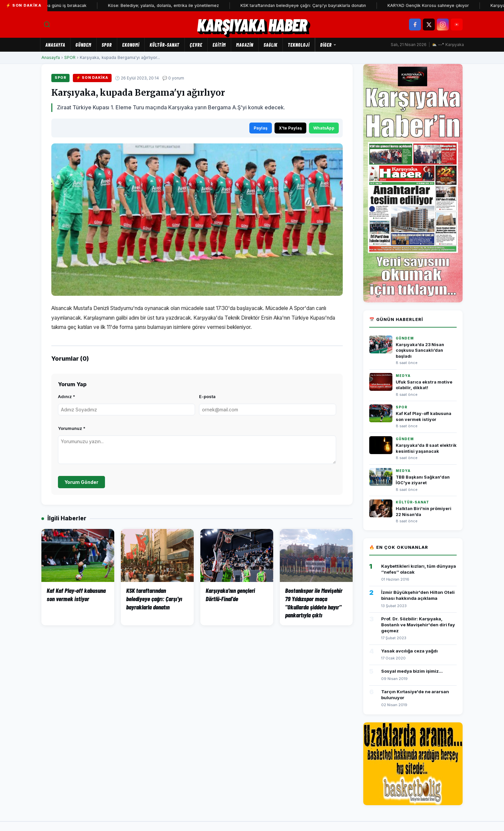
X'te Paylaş (290, 128)
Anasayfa (55, 45)
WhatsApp (324, 128)
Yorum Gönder (81, 482)
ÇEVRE (196, 45)
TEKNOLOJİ (299, 45)
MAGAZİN (245, 45)
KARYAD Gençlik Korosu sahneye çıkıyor (438, 5)
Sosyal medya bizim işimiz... (412, 671)
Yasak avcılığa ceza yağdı (409, 651)
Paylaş (261, 128)
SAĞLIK (271, 45)
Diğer (328, 45)
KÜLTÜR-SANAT (165, 45)
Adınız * (67, 396)
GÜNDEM (83, 45)
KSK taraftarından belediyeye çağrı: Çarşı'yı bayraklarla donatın (313, 5)
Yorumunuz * (72, 428)
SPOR (107, 45)
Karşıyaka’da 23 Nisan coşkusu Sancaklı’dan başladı (420, 350)
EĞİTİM (219, 45)
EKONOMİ (131, 45)
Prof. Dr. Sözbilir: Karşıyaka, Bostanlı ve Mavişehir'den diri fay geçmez (418, 625)
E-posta (207, 396)
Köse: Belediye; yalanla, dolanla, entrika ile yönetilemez (173, 5)
